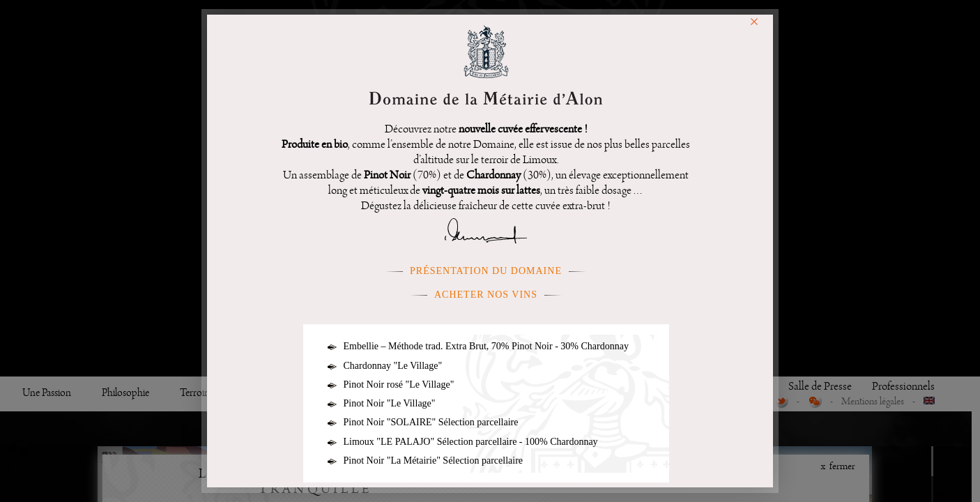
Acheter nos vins (486, 295)
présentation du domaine (486, 271)
